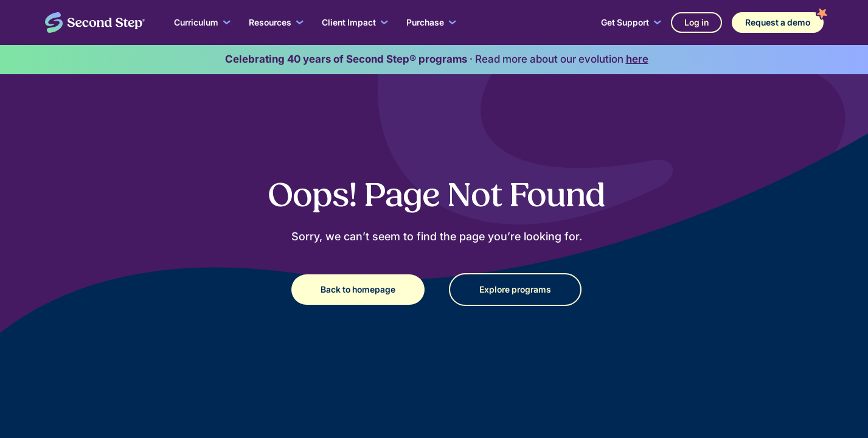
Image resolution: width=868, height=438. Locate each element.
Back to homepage (358, 289)
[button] (202, 23)
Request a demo (778, 22)
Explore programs (515, 289)
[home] (95, 23)
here (637, 59)
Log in (696, 22)
